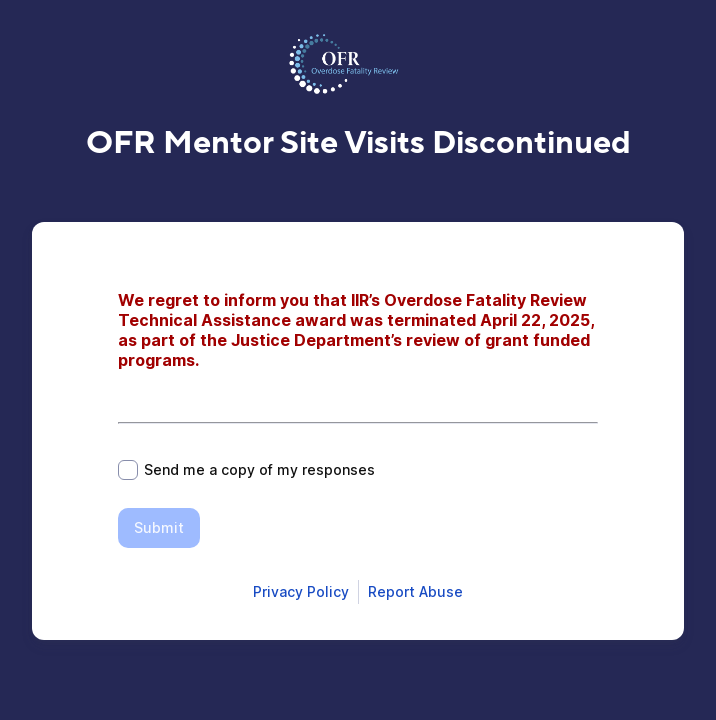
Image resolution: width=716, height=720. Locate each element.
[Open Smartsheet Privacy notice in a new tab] (301, 592)
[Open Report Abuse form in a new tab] (415, 592)
